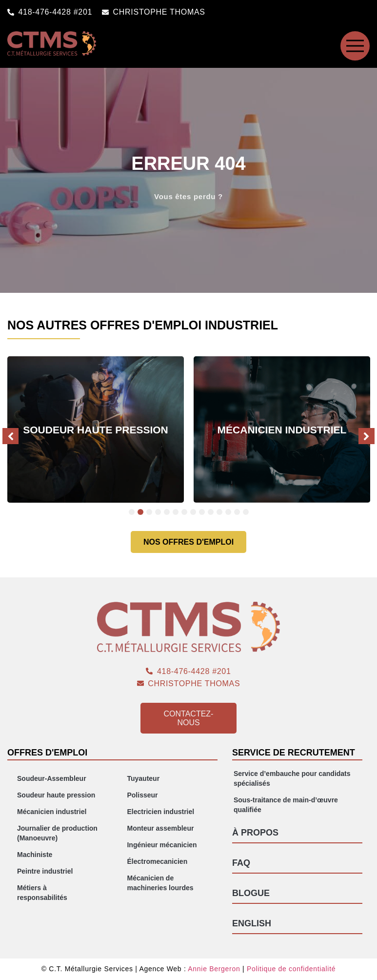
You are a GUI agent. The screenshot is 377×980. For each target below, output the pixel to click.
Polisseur (142, 795)
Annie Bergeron (214, 969)
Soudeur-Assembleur (52, 778)
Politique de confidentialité (291, 969)
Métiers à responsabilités (42, 893)
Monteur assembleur (160, 828)
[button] (10, 436)
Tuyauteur (143, 778)
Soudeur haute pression (56, 795)
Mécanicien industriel (52, 812)
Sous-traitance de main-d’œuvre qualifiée (286, 805)
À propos (255, 833)
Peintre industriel (45, 871)
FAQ (241, 863)
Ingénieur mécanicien (162, 845)
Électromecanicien (157, 861)
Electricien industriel (160, 812)
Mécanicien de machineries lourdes (160, 883)
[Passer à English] (297, 923)
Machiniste (35, 855)
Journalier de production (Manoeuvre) (57, 833)
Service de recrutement (294, 753)
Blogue (251, 893)
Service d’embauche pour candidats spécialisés (292, 778)
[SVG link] (355, 46)
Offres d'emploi (47, 753)
